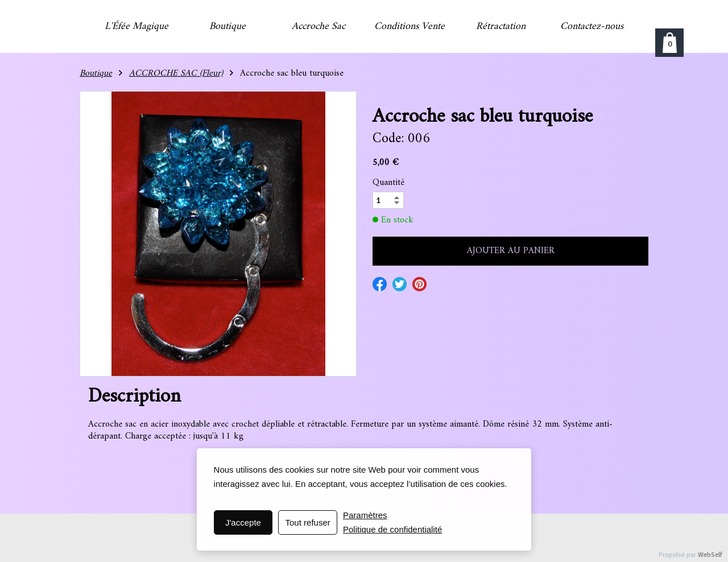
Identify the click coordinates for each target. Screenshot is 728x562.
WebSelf (710, 555)
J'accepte (243, 522)
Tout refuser (308, 522)
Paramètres (365, 515)
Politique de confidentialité (392, 529)
